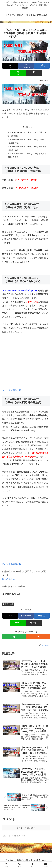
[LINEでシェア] (18, 73)
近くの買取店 (8, 579)
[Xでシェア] (10, 66)
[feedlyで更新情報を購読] (14, 637)
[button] (34, 73)
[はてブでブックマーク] (42, 66)
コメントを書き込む (26, 828)
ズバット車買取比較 (12, 390)
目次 (23, 127)
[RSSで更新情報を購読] (38, 637)
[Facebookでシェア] (26, 66)
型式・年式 (8, 604)
